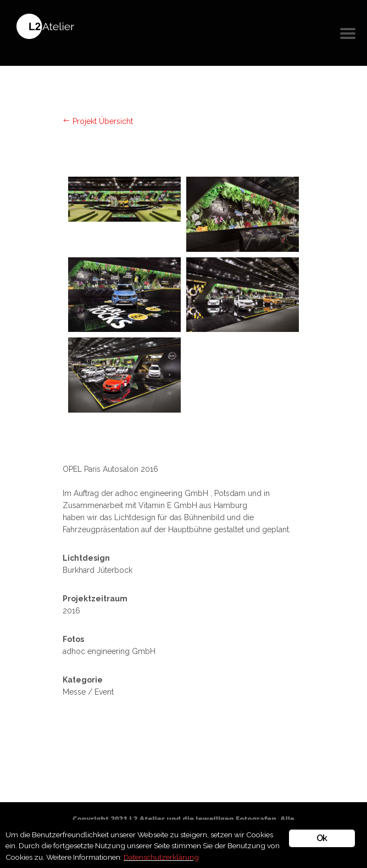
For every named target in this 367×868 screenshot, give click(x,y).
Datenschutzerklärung (161, 857)
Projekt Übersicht (98, 121)
